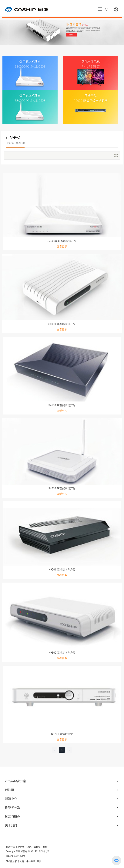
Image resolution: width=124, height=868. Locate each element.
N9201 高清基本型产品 (62, 570)
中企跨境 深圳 (34, 861)
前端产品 (91, 96)
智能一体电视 (91, 62)
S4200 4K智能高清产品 (62, 488)
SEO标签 (10, 861)
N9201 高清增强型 (62, 734)
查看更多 (62, 246)
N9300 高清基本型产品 (62, 653)
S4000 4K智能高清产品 (62, 324)
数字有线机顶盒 (30, 62)
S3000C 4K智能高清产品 (62, 241)
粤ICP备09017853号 (16, 856)
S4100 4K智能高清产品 (62, 405)
